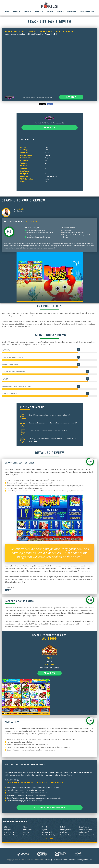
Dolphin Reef (84, 832)
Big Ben (44, 830)
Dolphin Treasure (85, 830)
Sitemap (49, 860)
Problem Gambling (76, 860)
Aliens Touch (28, 830)
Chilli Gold (64, 832)
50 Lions (7, 827)
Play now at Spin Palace (50, 808)
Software (72, 12)
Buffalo (63, 827)
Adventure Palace (10, 832)
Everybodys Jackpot (87, 835)
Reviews (27, 12)
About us (88, 860)
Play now (49, 127)
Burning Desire (66, 830)
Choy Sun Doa (66, 835)
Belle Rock (46, 827)
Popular (39, 12)
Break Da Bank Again (49, 835)
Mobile (60, 12)
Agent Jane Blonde (11, 835)
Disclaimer (64, 860)
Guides (50, 12)
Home (7, 12)
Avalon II (26, 832)
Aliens (25, 827)
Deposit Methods (87, 12)
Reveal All (50, 838)
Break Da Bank (47, 832)
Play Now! (71, 97)
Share (50, 104)
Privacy (56, 860)
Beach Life (27, 835)
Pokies (17, 12)
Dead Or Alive (84, 827)
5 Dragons (8, 830)
